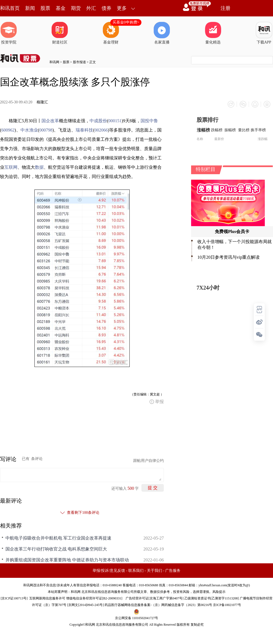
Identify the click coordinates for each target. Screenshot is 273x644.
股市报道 (79, 62)
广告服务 (173, 571)
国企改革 (50, 121)
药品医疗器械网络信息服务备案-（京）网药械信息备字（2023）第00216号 (158, 605)
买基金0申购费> (126, 22)
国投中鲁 (149, 121)
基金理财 (111, 33)
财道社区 (60, 33)
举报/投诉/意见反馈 (109, 571)
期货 (76, 8)
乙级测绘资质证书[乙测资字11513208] (212, 598)
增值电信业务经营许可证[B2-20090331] (94, 598)
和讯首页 (10, 8)
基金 (61, 8)
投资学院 (9, 33)
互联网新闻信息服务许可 (47, 598)
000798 (46, 130)
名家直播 (162, 33)
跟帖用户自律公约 (149, 461)
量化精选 (213, 33)
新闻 (30, 8)
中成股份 (98, 121)
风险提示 (219, 592)
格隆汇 (42, 102)
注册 (225, 8)
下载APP (264, 33)
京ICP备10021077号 (227, 605)
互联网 (11, 167)
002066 (101, 130)
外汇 (91, 8)
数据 (39, 167)
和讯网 (54, 62)
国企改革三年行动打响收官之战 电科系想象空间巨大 (56, 549)
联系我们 (136, 571)
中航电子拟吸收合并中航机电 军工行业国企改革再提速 (58, 538)
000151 (115, 121)
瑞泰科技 (84, 130)
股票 (45, 8)
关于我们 (155, 571)
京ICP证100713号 (14, 598)
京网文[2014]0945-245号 (85, 605)
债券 (106, 8)
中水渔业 (29, 130)
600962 (8, 130)
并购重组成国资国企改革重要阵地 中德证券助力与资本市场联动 (67, 560)
